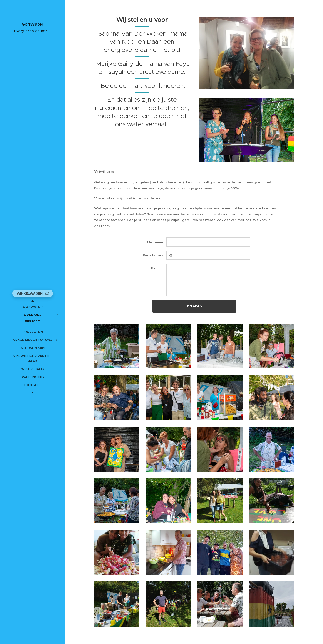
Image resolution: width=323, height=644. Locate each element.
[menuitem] (33, 307)
